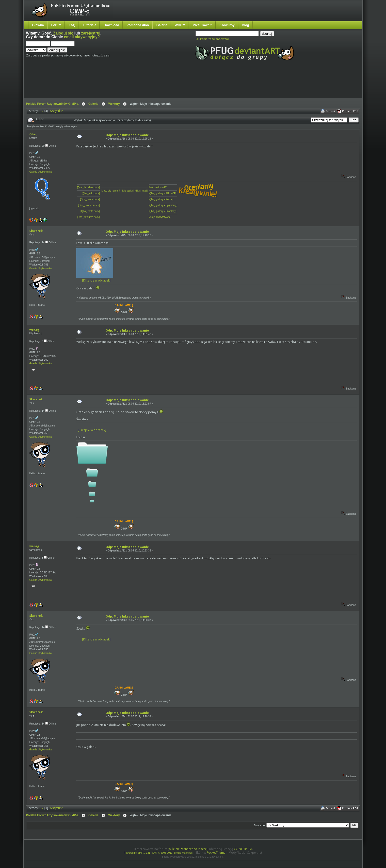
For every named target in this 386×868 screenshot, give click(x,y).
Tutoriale (89, 25)
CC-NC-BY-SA (243, 849)
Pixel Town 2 (202, 25)
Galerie (93, 104)
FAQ (72, 25)
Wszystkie (56, 111)
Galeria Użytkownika (40, 172)
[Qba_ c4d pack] (91, 193)
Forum (56, 25)
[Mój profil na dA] (158, 187)
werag (34, 330)
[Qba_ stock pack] (90, 199)
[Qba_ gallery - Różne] (161, 199)
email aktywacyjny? (82, 37)
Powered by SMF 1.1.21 (137, 853)
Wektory (114, 104)
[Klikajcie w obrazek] (95, 279)
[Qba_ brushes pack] (88, 187)
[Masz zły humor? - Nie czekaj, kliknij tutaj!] (124, 191)
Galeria (162, 25)
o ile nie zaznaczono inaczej (188, 849)
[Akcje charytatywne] (160, 217)
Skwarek (36, 231)
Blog (246, 25)
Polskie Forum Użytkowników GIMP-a (52, 104)
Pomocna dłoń (138, 25)
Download (111, 25)
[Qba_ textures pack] (88, 217)
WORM (180, 25)
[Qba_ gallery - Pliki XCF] (162, 193)
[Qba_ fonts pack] (90, 211)
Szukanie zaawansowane (213, 39)
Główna (38, 25)
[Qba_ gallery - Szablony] (162, 211)
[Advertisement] (118, 83)
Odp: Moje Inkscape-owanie (127, 135)
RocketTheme (216, 853)
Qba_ (33, 134)
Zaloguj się (63, 33)
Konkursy (227, 25)
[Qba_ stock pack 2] (89, 205)
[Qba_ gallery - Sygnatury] (163, 205)
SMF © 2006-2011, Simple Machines (173, 853)
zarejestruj (91, 33)
